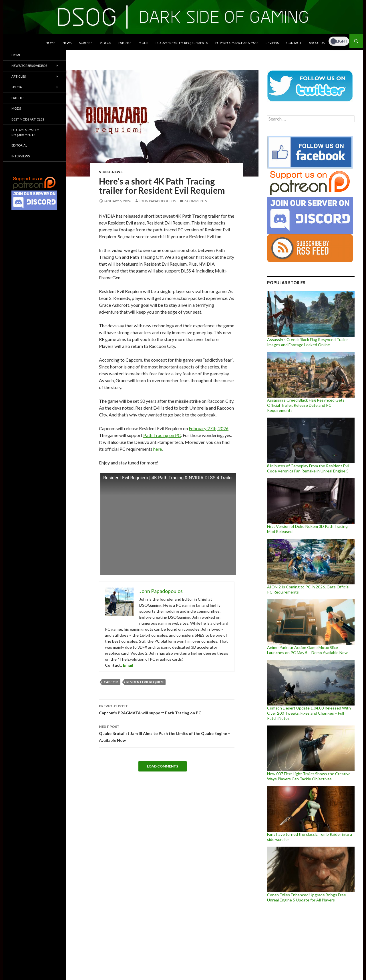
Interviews (21, 156)
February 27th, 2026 (209, 428)
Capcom (111, 682)
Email (128, 665)
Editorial (19, 145)
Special (17, 87)
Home (50, 43)
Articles (19, 76)
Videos (105, 43)
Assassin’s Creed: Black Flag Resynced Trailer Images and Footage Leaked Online (308, 342)
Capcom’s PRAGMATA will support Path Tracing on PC (167, 709)
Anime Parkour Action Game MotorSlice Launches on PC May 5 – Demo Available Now (307, 650)
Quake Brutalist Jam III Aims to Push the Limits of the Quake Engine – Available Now (167, 733)
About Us (317, 43)
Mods (143, 43)
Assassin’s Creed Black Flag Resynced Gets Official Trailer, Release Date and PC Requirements (306, 405)
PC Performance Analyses (237, 43)
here (158, 449)
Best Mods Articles (28, 119)
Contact (294, 43)
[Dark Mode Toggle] (339, 41)
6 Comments (196, 201)
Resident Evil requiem (145, 682)
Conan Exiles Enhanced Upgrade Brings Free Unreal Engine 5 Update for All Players (307, 897)
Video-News (111, 172)
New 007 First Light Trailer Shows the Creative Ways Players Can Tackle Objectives (309, 776)
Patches (125, 43)
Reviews (272, 43)
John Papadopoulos (157, 201)
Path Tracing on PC (162, 435)
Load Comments (163, 766)
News (67, 43)
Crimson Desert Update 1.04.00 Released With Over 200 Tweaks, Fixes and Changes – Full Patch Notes (309, 713)
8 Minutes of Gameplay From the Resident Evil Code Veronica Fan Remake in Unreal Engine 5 (308, 468)
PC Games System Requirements (182, 43)
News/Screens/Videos (29, 66)
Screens (86, 43)
